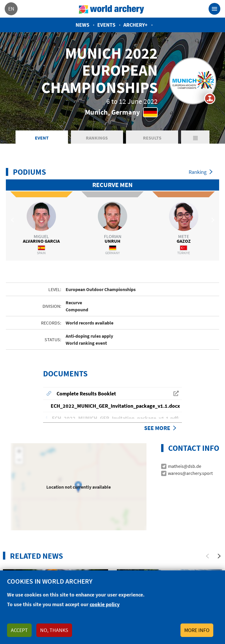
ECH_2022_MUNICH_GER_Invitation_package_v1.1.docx (115, 394)
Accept (19, 630)
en (11, 9)
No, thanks (54, 630)
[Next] (219, 545)
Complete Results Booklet (86, 382)
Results (152, 138)
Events (106, 25)
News (82, 25)
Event (42, 138)
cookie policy (105, 604)
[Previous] (207, 545)
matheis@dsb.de (185, 455)
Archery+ (135, 25)
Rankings (97, 138)
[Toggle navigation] (214, 9)
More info (197, 630)
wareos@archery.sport (190, 462)
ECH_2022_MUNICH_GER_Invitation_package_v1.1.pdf (115, 407)
